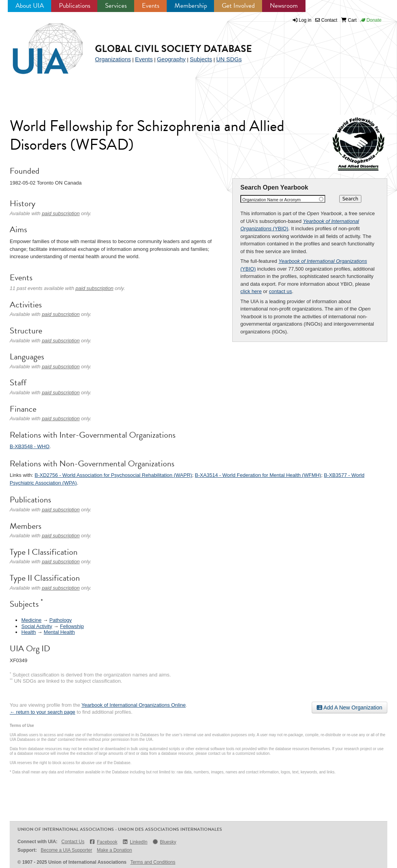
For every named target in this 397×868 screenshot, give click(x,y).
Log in (305, 20)
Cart (349, 20)
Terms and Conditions (153, 862)
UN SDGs (229, 59)
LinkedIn (135, 842)
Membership (191, 6)
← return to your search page (42, 712)
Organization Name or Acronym (272, 200)
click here (251, 291)
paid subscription (61, 213)
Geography (171, 59)
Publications (75, 6)
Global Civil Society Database (173, 49)
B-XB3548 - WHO (30, 446)
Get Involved (238, 6)
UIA (39, 44)
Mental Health (59, 632)
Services (116, 6)
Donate (371, 20)
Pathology (60, 620)
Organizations (113, 59)
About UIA (30, 6)
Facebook (103, 842)
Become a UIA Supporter (66, 850)
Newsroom (284, 6)
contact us (280, 291)
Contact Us (73, 842)
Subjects (201, 59)
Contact (326, 20)
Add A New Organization (350, 708)
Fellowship (72, 626)
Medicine (31, 620)
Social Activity (37, 626)
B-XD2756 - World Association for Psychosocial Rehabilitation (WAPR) (113, 475)
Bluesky (164, 842)
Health (29, 632)
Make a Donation (115, 850)
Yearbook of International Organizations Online (134, 705)
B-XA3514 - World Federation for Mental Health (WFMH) (258, 475)
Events (151, 6)
